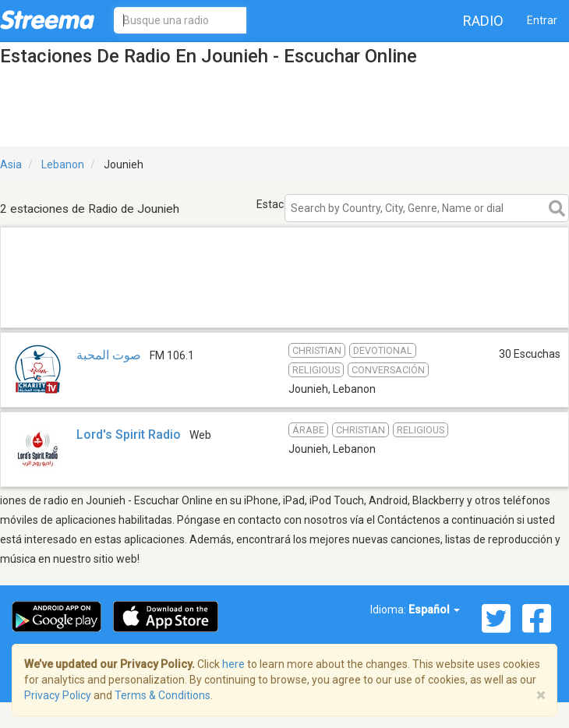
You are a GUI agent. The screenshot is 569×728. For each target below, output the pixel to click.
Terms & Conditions (163, 695)
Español (434, 610)
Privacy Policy (58, 695)
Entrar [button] (542, 20)
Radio (483, 21)
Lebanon (63, 164)
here (233, 664)
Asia (11, 164)
